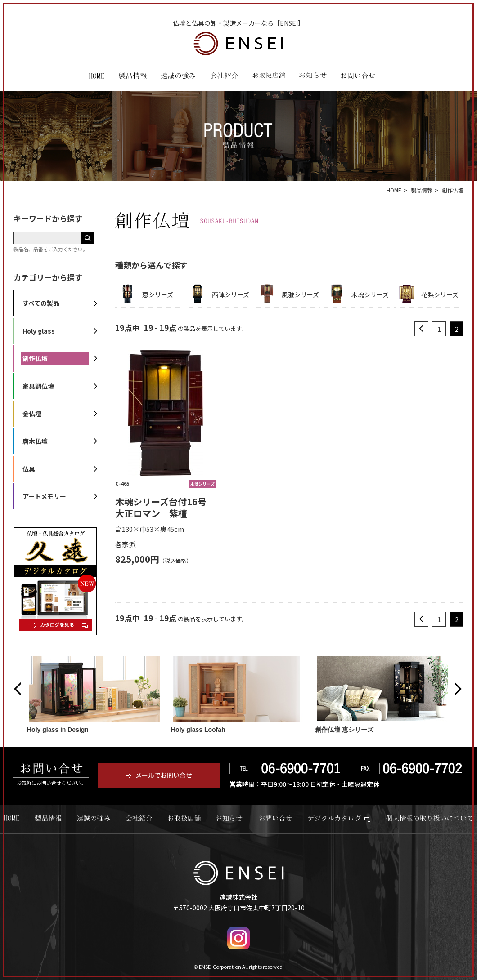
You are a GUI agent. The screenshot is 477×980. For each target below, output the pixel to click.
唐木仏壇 (35, 441)
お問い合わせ (358, 77)
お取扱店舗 (269, 77)
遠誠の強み (178, 77)
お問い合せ (275, 818)
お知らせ (313, 77)
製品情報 (133, 77)
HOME (97, 77)
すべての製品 (41, 303)
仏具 (29, 469)
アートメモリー (44, 496)
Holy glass (39, 331)
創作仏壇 (35, 358)
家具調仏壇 (38, 386)
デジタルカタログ (339, 818)
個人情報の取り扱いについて (430, 818)
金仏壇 (32, 414)
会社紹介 (224, 77)
